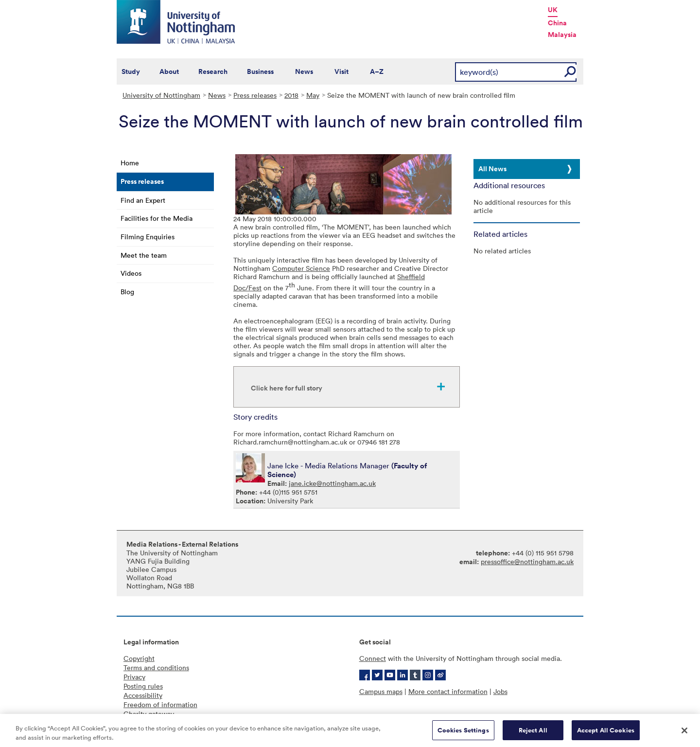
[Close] (684, 734)
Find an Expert (143, 200)
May (313, 95)
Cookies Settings (463, 734)
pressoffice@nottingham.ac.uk (527, 561)
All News (492, 169)
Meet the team (144, 255)
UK (553, 10)
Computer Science (301, 268)
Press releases (255, 95)
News (304, 71)
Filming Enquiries (148, 237)
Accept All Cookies (606, 734)
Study (131, 71)
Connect (373, 658)
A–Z (377, 71)
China (557, 23)
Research (213, 71)
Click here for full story (287, 388)
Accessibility (143, 695)
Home (130, 163)
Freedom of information (160, 704)
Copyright (139, 658)
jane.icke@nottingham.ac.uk (332, 483)
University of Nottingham (161, 95)
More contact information (448, 691)
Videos (131, 273)
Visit (341, 71)
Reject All (533, 734)
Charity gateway (149, 714)
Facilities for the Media (157, 218)
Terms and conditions (156, 667)
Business (260, 71)
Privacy (134, 677)
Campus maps (381, 691)
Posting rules (143, 686)
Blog (127, 292)
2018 (291, 95)
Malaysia (562, 35)
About (169, 71)
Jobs (500, 691)
